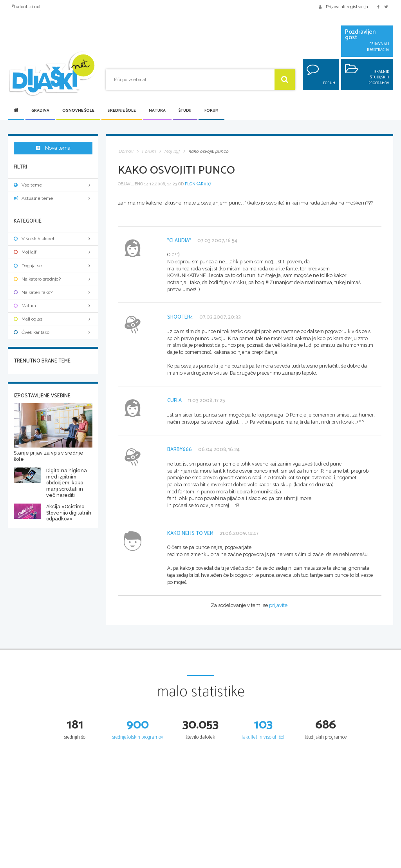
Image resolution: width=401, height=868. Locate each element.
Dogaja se (53, 265)
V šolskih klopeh (53, 239)
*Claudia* (179, 241)
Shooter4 (180, 317)
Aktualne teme (53, 198)
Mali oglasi (53, 319)
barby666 (180, 450)
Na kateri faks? (53, 292)
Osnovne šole (78, 111)
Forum (211, 111)
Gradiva (40, 111)
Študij (185, 111)
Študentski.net (26, 7)
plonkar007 (198, 184)
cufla (174, 401)
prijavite (278, 605)
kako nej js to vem (190, 534)
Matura (157, 111)
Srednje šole (122, 111)
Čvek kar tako (53, 332)
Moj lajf (53, 252)
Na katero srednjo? (53, 279)
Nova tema (53, 148)
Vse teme (53, 185)
